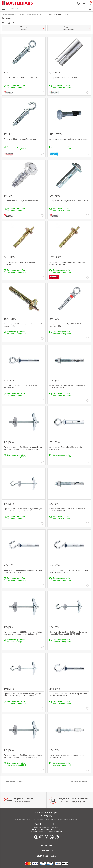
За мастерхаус (47, 851)
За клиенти (46, 845)
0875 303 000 (48, 824)
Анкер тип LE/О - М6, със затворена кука (21, 78)
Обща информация (46, 856)
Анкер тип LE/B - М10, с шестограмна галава (23, 201)
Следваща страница (78, 782)
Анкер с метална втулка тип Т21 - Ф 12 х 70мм (69, 201)
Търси (90, 9)
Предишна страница (15, 782)
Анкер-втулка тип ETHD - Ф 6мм (63, 78)
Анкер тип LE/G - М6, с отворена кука (20, 139)
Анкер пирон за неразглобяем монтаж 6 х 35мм (69, 139)
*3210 (48, 816)
